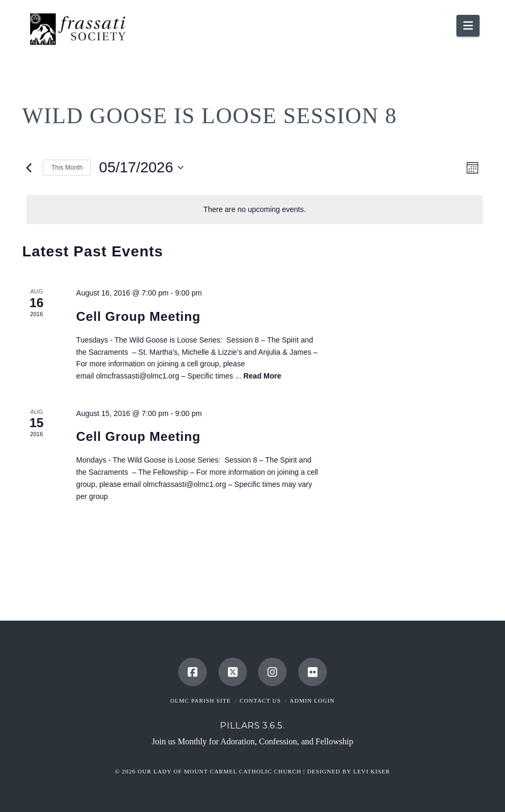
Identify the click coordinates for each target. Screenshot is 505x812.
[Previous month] (29, 168)
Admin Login (312, 700)
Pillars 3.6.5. (252, 725)
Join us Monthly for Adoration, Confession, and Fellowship (252, 741)
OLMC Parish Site (201, 700)
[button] (468, 26)
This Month (67, 168)
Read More (262, 376)
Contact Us (260, 700)
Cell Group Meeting (138, 316)
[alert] (255, 210)
